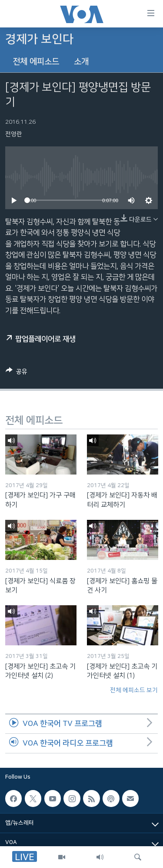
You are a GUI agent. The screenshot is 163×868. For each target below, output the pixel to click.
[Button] (17, 373)
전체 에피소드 (36, 62)
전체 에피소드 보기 (134, 690)
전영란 (14, 134)
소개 (81, 62)
